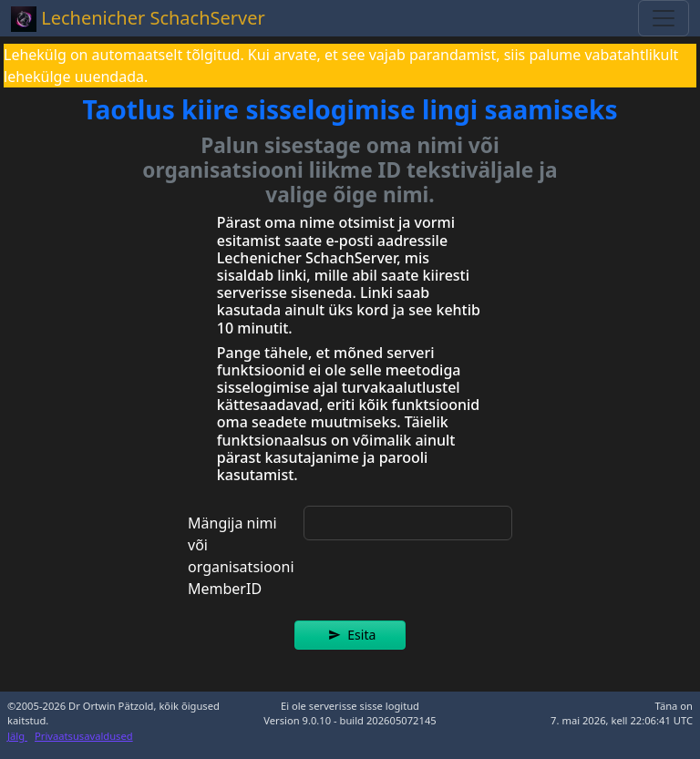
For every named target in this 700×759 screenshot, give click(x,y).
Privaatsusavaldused (84, 736)
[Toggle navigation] (664, 18)
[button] (350, 635)
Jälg (17, 736)
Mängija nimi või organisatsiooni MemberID (240, 556)
